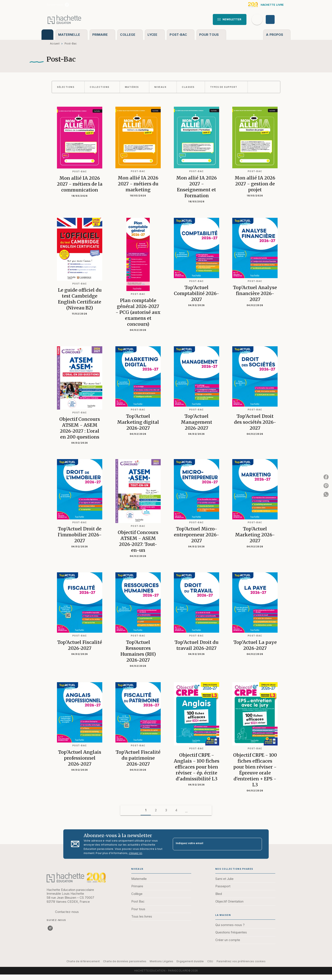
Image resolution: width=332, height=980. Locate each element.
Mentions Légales (161, 961)
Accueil (55, 43)
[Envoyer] (257, 844)
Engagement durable (190, 961)
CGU (210, 961)
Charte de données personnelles (125, 961)
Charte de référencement (83, 961)
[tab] (47, 35)
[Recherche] (257, 19)
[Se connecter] (275, 19)
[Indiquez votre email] (212, 844)
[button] (230, 19)
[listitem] (67, 5)
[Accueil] (64, 19)
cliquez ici (136, 853)
